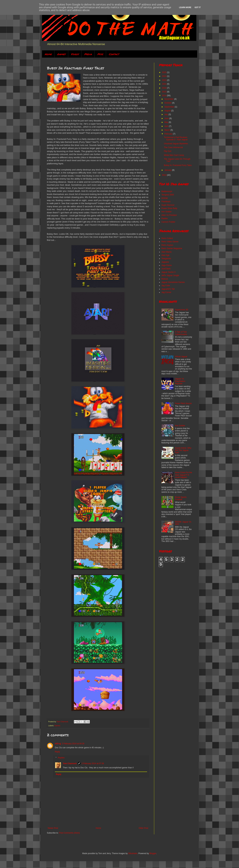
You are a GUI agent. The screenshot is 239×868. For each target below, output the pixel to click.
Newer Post (53, 828)
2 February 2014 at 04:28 (73, 744)
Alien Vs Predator (169, 215)
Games (61, 54)
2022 (164, 84)
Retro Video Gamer (170, 242)
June (167, 118)
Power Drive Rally (169, 208)
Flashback (166, 202)
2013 (164, 175)
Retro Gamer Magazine (172, 248)
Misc (100, 54)
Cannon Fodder (168, 222)
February (169, 134)
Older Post (143, 828)
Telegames (166, 259)
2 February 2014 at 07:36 (93, 763)
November (169, 99)
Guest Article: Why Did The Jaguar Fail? (183, 450)
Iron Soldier (167, 212)
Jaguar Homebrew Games (173, 282)
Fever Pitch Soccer (183, 403)
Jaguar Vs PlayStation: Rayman (180, 381)
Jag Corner (166, 292)
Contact (114, 54)
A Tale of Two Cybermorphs (181, 333)
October (168, 103)
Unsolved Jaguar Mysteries (176, 144)
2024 (164, 76)
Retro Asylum (167, 245)
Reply (58, 752)
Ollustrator (133, 853)
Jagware (165, 262)
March (167, 130)
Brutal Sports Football (181, 498)
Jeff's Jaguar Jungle (170, 275)
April (167, 126)
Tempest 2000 (168, 195)
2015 (164, 92)
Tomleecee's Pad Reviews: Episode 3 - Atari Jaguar (176, 138)
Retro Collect (167, 238)
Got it (198, 7)
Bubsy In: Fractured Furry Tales (178, 165)
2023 (164, 80)
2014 (164, 96)
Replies (61, 758)
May (166, 122)
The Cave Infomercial (173, 147)
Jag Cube (166, 286)
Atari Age (166, 255)
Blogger (153, 853)
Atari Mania (167, 252)
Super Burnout (168, 205)
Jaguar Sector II (169, 272)
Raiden (165, 218)
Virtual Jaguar (181, 357)
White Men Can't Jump (174, 155)
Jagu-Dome (167, 265)
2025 (164, 72)
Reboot (165, 279)
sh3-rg (58, 744)
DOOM (165, 198)
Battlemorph (167, 191)
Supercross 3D (181, 310)
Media (88, 54)
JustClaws (166, 269)
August (168, 111)
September (169, 107)
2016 (164, 88)
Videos (75, 54)
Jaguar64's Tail (168, 289)
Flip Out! (168, 151)
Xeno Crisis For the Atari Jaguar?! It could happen (183, 475)
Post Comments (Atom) (69, 833)
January (168, 170)
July (166, 114)
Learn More (185, 7)
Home (48, 54)
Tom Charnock (70, 763)
